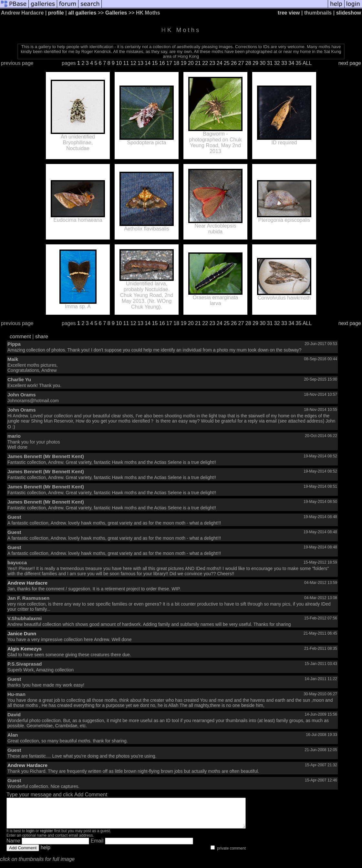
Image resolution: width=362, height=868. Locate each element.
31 (270, 63)
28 (248, 63)
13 (140, 63)
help (46, 853)
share (42, 337)
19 (184, 63)
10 (119, 63)
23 (212, 63)
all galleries (82, 13)
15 (155, 63)
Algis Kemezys (25, 649)
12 (133, 63)
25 (227, 63)
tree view (289, 13)
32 (277, 63)
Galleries (116, 13)
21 (198, 63)
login (30, 837)
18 (176, 63)
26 (234, 63)
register (47, 837)
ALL (307, 63)
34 (291, 63)
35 (299, 63)
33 (284, 63)
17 (169, 63)
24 (220, 63)
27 (241, 63)
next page (350, 63)
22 (205, 63)
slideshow (349, 13)
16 (162, 63)
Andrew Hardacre (27, 583)
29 (255, 63)
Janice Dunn (22, 633)
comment (20, 337)
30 (263, 63)
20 (191, 63)
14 (148, 63)
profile (56, 13)
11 (126, 63)
